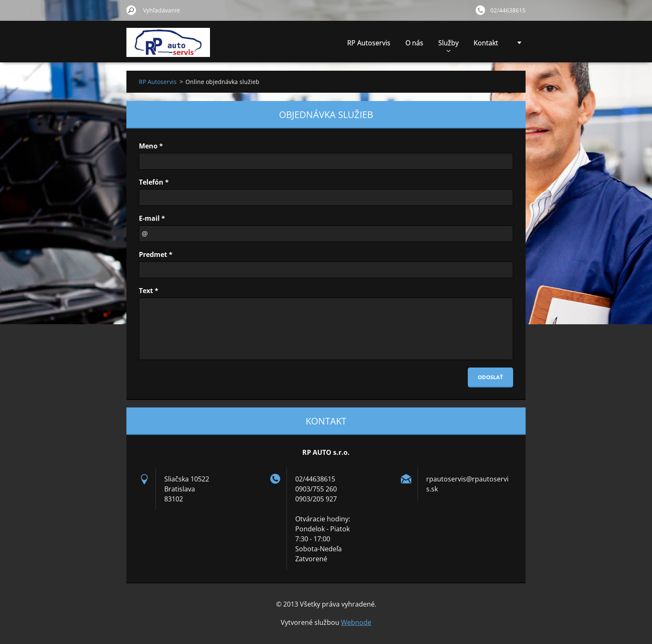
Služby (448, 45)
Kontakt (486, 43)
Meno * (151, 146)
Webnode (356, 622)
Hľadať (131, 10)
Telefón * (154, 182)
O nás (414, 43)
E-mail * (152, 218)
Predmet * (156, 254)
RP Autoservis (369, 43)
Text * (149, 291)
